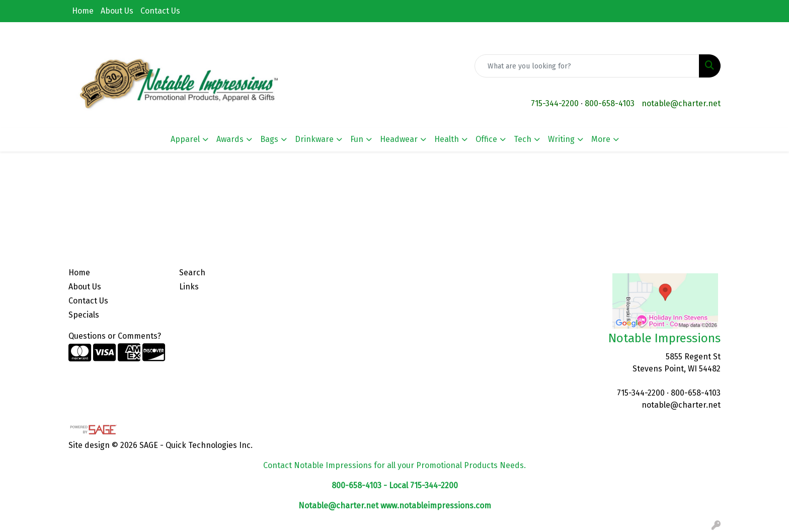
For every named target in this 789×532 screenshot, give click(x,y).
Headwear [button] (399, 139)
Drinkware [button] (314, 139)
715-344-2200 (555, 103)
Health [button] (447, 139)
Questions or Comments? (115, 336)
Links (189, 287)
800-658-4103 (610, 103)
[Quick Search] (587, 66)
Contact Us (160, 11)
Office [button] (486, 139)
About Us (117, 11)
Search (192, 273)
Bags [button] (269, 139)
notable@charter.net (681, 103)
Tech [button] (523, 139)
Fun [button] (357, 139)
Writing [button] (561, 139)
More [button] (601, 139)
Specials (84, 315)
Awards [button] (230, 139)
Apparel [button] (185, 139)
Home (83, 11)
